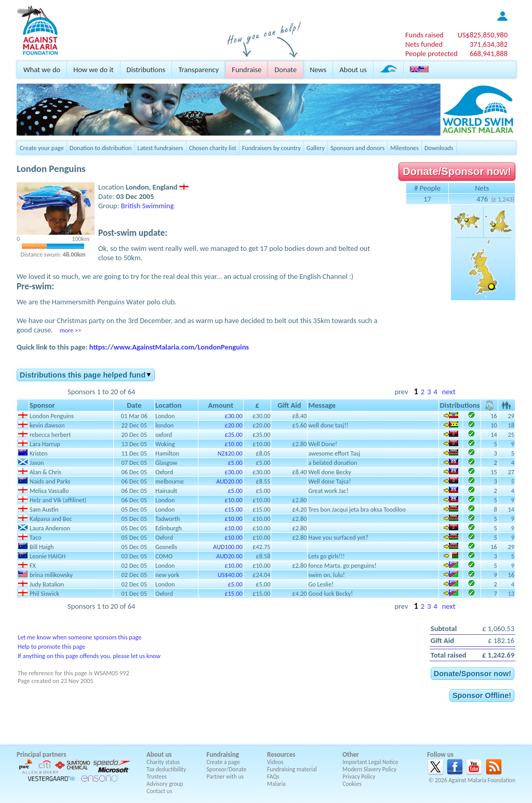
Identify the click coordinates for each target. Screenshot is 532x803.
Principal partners (41, 754)
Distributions (146, 70)
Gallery (316, 148)
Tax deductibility (166, 769)
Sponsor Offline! (482, 695)
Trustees (157, 777)
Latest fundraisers (161, 148)
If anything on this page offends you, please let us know (89, 656)
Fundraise (247, 70)
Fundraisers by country (271, 148)
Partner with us (225, 777)
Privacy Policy (359, 777)
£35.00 (233, 434)
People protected (431, 53)
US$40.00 (230, 575)
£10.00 (233, 444)
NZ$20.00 (230, 453)
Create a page (223, 762)
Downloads (439, 148)
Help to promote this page (51, 646)
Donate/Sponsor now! (457, 171)
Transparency (198, 70)
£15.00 (233, 509)
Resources (281, 754)
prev (401, 392)
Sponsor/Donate (227, 769)
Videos (275, 762)
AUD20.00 (229, 481)
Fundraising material (292, 769)
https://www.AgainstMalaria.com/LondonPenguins (169, 347)
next (449, 392)
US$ (483, 35)
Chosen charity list (213, 148)
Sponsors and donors (357, 148)
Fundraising (223, 754)
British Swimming (148, 206)
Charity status (163, 762)
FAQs (273, 777)
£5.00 (235, 463)
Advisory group (165, 784)
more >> (70, 330)
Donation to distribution (101, 148)
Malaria (276, 784)
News (318, 70)
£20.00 (233, 425)
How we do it (93, 70)
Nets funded (424, 44)
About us (353, 70)
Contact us (159, 791)
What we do (42, 70)
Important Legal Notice (370, 762)
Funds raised (424, 35)
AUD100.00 (228, 547)
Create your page (42, 148)
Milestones (404, 148)
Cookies (352, 784)
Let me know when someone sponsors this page (79, 637)
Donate (285, 70)
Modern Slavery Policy (369, 769)
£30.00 (233, 416)
